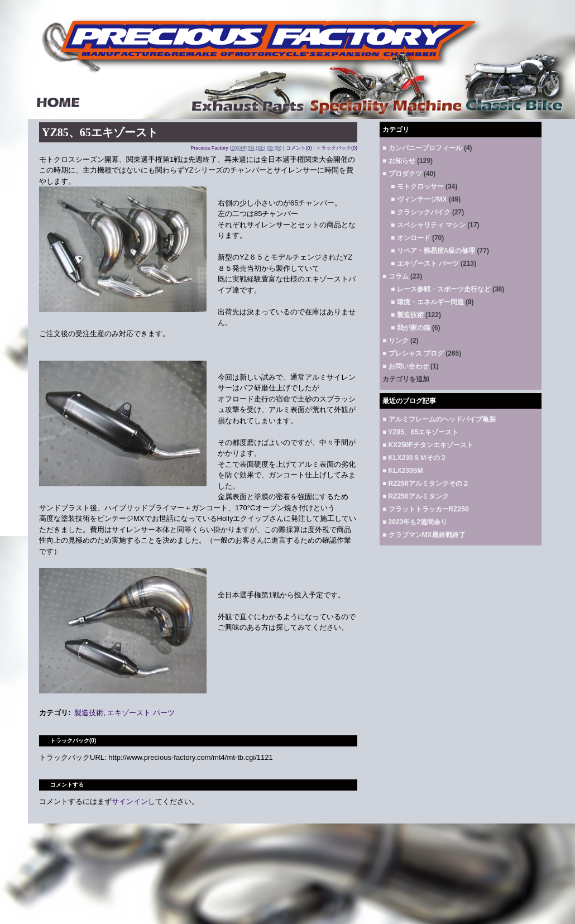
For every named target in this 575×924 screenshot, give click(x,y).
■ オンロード (411, 238)
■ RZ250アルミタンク (416, 496)
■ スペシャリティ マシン (428, 225)
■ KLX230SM (403, 471)
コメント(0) (299, 148)
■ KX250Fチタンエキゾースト (428, 445)
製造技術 (89, 713)
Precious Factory (209, 148)
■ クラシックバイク (421, 212)
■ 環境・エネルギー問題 (427, 302)
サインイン (130, 801)
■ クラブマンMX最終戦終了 (424, 535)
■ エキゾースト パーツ (425, 264)
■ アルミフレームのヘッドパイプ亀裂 (439, 419)
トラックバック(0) (337, 148)
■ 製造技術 (407, 315)
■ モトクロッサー (417, 186)
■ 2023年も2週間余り (415, 522)
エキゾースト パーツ (141, 713)
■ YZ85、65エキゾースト (420, 432)
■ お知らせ (399, 161)
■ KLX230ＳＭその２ (415, 458)
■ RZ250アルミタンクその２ (426, 483)
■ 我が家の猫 (411, 328)
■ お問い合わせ (406, 366)
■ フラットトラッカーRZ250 (426, 509)
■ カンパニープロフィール (422, 148)
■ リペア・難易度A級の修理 (433, 251)
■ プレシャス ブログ (413, 353)
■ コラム (396, 276)
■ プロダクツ (402, 174)
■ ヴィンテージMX (419, 199)
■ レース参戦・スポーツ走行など (441, 289)
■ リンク (396, 341)
